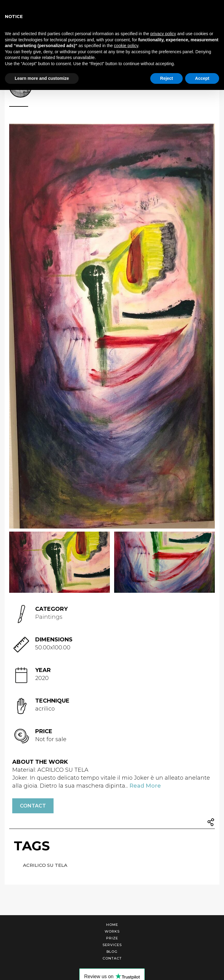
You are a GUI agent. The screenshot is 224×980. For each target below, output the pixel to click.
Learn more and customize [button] (42, 78)
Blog (112, 952)
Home (112, 925)
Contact (33, 806)
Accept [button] (202, 78)
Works (112, 931)
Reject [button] (166, 78)
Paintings (49, 617)
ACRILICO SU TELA (45, 865)
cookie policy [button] (126, 46)
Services (112, 945)
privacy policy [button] (163, 34)
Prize (112, 938)
